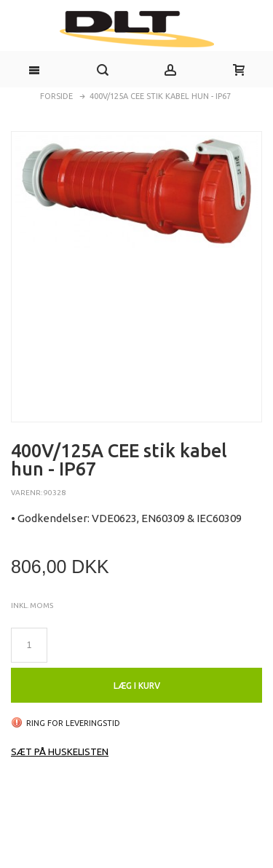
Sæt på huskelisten (60, 751)
